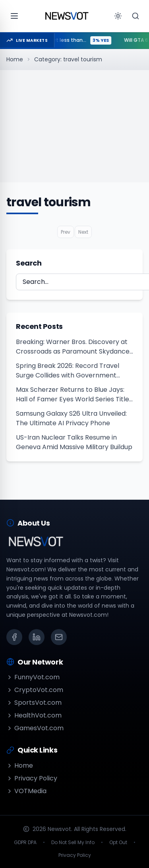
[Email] (59, 637)
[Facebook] (14, 637)
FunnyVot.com (33, 677)
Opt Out (118, 843)
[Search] (135, 16)
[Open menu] (14, 16)
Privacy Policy (32, 778)
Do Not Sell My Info (73, 843)
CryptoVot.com (35, 690)
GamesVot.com (35, 728)
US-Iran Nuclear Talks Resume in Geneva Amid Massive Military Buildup (74, 442)
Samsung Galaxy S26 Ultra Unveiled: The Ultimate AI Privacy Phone (71, 418)
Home (15, 59)
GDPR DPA (25, 843)
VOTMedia (26, 791)
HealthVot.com (34, 715)
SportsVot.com (34, 703)
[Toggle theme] (118, 16)
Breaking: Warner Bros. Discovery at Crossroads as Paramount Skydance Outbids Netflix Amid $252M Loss (73, 347)
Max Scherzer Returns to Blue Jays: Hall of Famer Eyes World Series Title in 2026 (73, 395)
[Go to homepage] (67, 16)
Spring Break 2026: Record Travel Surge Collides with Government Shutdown (68, 371)
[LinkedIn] (37, 637)
